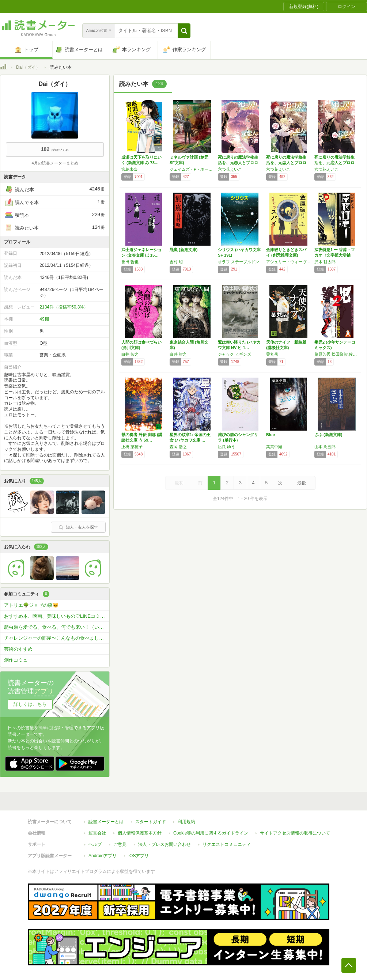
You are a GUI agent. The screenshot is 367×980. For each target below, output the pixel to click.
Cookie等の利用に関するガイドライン (211, 833)
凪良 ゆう (226, 447)
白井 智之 (130, 354)
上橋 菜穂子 (132, 447)
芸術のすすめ (18, 649)
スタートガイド (151, 822)
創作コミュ (16, 660)
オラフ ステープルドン (239, 262)
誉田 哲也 (130, 262)
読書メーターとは (106, 822)
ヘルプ (95, 844)
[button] (184, 31)
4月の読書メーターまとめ (55, 163)
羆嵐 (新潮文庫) (183, 250)
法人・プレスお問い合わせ (164, 844)
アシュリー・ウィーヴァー (288, 262)
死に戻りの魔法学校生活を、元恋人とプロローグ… (238, 163)
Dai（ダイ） (28, 67)
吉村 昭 (176, 262)
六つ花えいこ (230, 169)
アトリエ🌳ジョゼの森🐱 (31, 605)
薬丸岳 (272, 354)
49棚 (44, 319)
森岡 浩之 (178, 447)
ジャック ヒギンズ (234, 354)
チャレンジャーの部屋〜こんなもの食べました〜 (56, 638)
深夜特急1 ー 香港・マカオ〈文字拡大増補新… (335, 255)
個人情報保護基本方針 (140, 833)
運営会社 (97, 833)
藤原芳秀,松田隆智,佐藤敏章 (337, 354)
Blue (270, 435)
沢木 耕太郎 (325, 262)
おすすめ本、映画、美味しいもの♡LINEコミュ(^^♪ (57, 616)
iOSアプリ (139, 856)
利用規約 (186, 822)
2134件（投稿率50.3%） (64, 307)
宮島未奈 (129, 169)
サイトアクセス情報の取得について (295, 833)
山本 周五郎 (325, 447)
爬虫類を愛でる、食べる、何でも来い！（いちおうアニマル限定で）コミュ (57, 627)
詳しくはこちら (30, 704)
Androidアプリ (103, 856)
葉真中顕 (274, 447)
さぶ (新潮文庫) (328, 435)
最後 (302, 483)
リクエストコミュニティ (227, 844)
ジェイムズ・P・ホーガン (192, 169)
